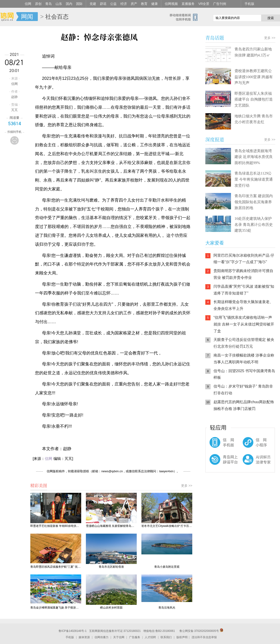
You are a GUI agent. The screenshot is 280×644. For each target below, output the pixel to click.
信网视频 (171, 4)
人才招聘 (150, 637)
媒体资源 (84, 637)
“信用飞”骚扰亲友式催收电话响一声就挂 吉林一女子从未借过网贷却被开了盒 (244, 324)
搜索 (271, 18)
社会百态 (57, 17)
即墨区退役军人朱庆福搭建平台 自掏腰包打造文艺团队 (254, 99)
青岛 (49, 4)
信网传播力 (101, 637)
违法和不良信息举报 (204, 637)
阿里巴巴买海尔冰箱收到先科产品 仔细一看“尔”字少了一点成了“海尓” (244, 259)
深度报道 (215, 139)
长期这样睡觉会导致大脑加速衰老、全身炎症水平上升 (243, 305)
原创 (38, 4)
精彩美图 (39, 485)
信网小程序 (247, 445)
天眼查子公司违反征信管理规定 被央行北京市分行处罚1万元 (244, 343)
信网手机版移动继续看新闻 (185, 17)
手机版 (249, 4)
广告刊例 (220, 4)
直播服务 (188, 4)
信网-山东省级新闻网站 (8, 17)
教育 (144, 4)
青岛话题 (215, 38)
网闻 (27, 17)
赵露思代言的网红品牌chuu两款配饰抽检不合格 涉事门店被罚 (244, 405)
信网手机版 (219, 445)
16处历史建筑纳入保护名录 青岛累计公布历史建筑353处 (254, 224)
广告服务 (135, 637)
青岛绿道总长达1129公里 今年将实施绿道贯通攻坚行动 (254, 179)
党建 (93, 4)
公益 (113, 4)
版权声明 (182, 637)
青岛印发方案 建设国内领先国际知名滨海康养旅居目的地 (254, 202)
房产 (134, 4)
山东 (59, 4)
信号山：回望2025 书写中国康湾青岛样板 (244, 374)
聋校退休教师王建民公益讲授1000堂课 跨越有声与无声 (254, 77)
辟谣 (103, 4)
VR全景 (204, 4)
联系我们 (166, 637)
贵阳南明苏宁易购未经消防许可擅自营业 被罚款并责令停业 (243, 274)
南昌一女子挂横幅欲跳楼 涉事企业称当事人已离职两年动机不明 (244, 359)
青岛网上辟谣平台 (219, 463)
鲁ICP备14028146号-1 (73, 631)
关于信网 (119, 637)
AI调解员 (247, 463)
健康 (154, 4)
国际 (79, 4)
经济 (124, 4)
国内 (69, 4)
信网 (28, 4)
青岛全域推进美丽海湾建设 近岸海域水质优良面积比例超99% (254, 157)
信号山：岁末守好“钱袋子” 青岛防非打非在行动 (243, 390)
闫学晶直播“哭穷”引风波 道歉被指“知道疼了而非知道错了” (244, 290)
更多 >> (187, 486)
